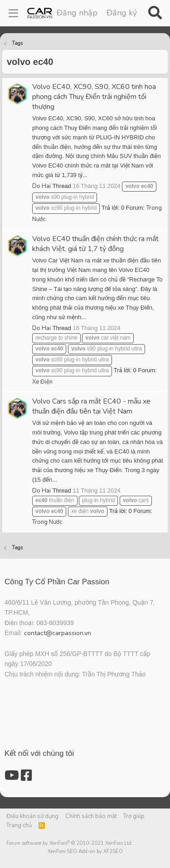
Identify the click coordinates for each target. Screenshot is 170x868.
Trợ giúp (134, 816)
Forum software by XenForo (70, 843)
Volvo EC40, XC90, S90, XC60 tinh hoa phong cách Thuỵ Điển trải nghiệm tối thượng (94, 97)
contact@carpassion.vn (58, 633)
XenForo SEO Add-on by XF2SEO (85, 851)
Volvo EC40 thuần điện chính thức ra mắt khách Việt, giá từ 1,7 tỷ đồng (95, 244)
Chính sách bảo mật (91, 816)
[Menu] (13, 13)
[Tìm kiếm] (155, 13)
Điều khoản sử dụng (32, 816)
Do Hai (41, 186)
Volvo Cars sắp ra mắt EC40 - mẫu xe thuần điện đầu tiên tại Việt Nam (91, 406)
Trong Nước (47, 522)
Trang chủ (19, 825)
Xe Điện (42, 382)
